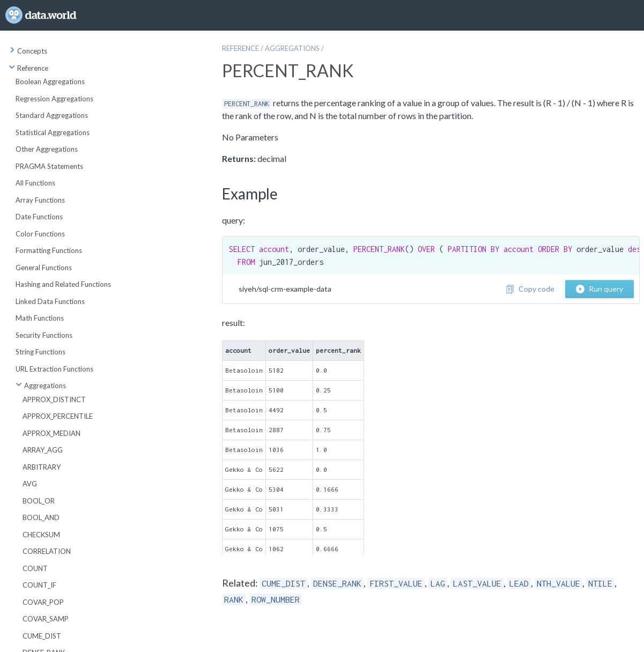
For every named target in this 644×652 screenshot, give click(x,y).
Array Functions (40, 200)
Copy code (530, 289)
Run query (599, 289)
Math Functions (40, 318)
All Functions (35, 183)
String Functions (40, 352)
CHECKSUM (41, 535)
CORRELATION (47, 551)
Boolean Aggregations (50, 81)
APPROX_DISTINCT (54, 399)
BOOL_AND (41, 517)
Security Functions (44, 335)
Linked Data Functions (50, 301)
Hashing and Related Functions (63, 284)
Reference (28, 68)
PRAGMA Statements (49, 166)
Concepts (28, 51)
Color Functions (40, 234)
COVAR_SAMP (46, 619)
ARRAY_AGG (43, 450)
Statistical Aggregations (53, 132)
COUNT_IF (39, 585)
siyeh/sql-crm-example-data (285, 289)
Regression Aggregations (54, 99)
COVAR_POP (43, 602)
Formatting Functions (49, 250)
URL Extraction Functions (54, 369)
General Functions (44, 268)
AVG (30, 484)
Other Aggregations (47, 149)
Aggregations (41, 386)
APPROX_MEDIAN (51, 433)
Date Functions (39, 217)
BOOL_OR (39, 501)
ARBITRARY (42, 467)
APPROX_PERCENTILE (58, 416)
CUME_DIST (42, 636)
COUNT (35, 568)
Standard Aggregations (52, 115)
